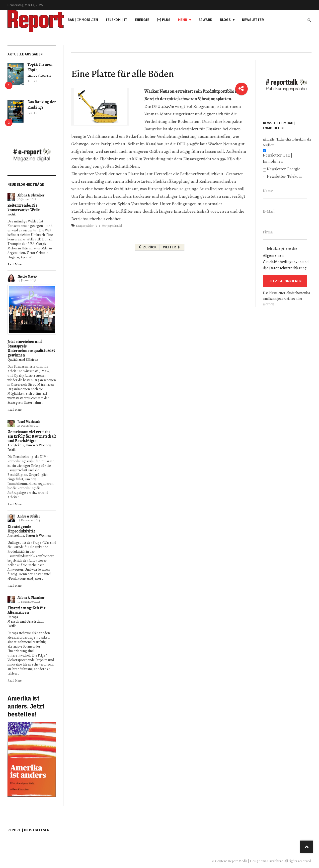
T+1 (98, 226)
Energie (142, 20)
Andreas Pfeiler (29, 516)
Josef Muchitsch (29, 422)
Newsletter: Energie (284, 169)
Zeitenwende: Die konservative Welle (24, 208)
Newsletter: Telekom (284, 176)
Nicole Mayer (27, 276)
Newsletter (253, 20)
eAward (205, 20)
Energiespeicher (85, 226)
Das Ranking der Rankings (42, 105)
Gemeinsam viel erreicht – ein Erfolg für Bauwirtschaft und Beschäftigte (32, 436)
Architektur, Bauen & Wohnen (29, 445)
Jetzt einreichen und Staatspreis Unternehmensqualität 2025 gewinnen (31, 348)
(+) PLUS (164, 20)
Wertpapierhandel (112, 226)
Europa (13, 617)
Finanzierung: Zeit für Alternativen (26, 610)
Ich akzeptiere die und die (286, 258)
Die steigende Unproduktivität (21, 529)
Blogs (225, 20)
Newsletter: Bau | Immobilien (278, 158)
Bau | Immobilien (83, 20)
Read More (14, 264)
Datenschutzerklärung (288, 268)
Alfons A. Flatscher (31, 195)
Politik (12, 214)
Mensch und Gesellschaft (26, 621)
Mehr (183, 20)
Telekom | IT (116, 20)
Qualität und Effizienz (23, 360)
